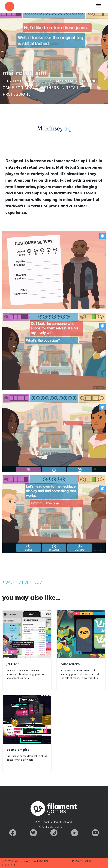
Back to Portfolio (22, 582)
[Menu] (98, 6)
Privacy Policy (82, 861)
